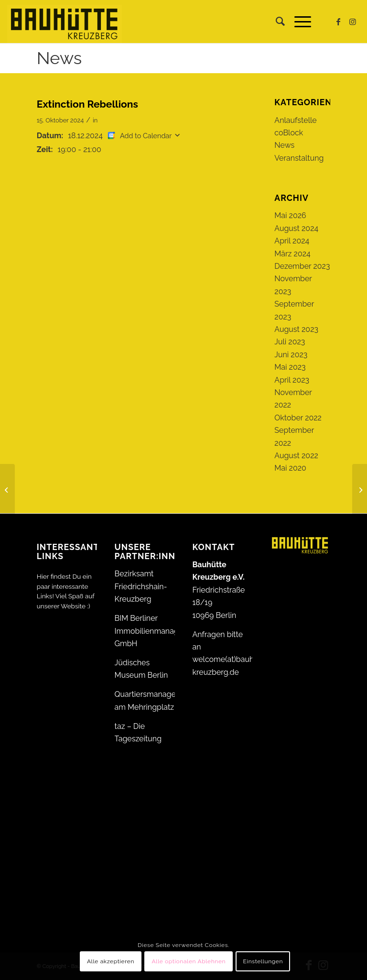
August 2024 (296, 228)
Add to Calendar (146, 136)
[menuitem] (275, 22)
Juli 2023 (290, 342)
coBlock (289, 133)
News (59, 58)
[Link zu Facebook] (338, 22)
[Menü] (298, 22)
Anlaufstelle (295, 120)
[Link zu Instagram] (353, 22)
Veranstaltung (299, 158)
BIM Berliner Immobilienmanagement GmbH (158, 631)
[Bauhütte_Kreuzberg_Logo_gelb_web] (65, 22)
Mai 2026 (290, 215)
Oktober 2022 (298, 418)
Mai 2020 (290, 468)
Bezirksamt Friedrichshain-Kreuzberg (141, 586)
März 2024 (292, 254)
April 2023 (292, 380)
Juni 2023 (291, 355)
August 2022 (296, 456)
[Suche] (275, 22)
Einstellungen (263, 961)
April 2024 (292, 241)
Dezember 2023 (302, 266)
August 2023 (296, 329)
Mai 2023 (290, 367)
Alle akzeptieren (111, 961)
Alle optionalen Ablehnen (189, 961)
